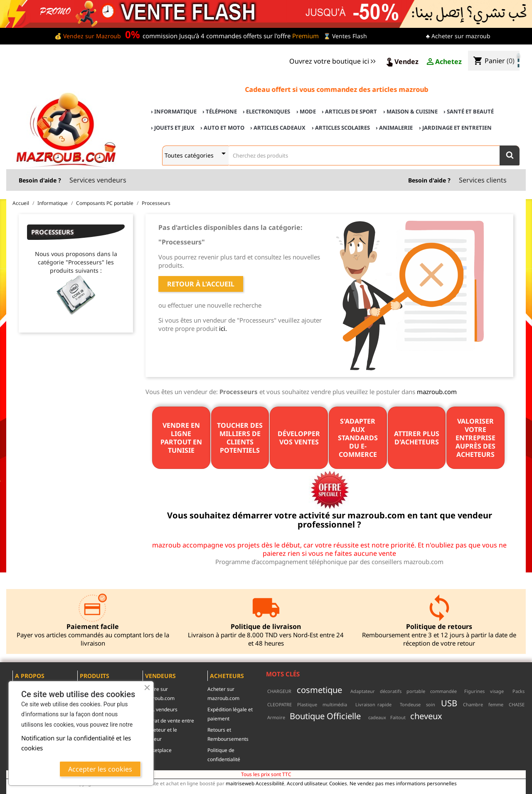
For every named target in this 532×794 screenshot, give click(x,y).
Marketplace (157, 750)
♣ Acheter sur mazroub (458, 36)
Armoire (276, 717)
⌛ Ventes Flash (345, 36)
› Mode (306, 111)
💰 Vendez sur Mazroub (88, 36)
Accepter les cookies (100, 769)
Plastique (307, 704)
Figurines (474, 691)
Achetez (443, 62)
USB (449, 703)
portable (416, 691)
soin (431, 704)
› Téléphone (220, 111)
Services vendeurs (98, 180)
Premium (305, 36)
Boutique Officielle (325, 716)
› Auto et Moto (222, 128)
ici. (223, 328)
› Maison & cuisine (410, 111)
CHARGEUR (279, 691)
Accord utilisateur (307, 783)
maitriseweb (240, 783)
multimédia (335, 704)
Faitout (398, 717)
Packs (518, 691)
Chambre (473, 704)
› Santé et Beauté (469, 111)
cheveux (426, 716)
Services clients (483, 180)
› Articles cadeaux (278, 128)
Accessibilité (270, 783)
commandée (443, 691)
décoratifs (391, 691)
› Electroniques (266, 111)
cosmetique (319, 690)
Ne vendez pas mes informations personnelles (403, 783)
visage (497, 691)
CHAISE (517, 704)
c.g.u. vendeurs (160, 709)
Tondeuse (410, 704)
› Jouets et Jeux (173, 128)
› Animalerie (394, 128)
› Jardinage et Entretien (455, 128)
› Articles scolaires (341, 128)
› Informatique (174, 111)
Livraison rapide (374, 704)
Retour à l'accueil (201, 284)
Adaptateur (363, 691)
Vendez (401, 62)
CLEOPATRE (280, 704)
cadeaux (377, 717)
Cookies (338, 783)
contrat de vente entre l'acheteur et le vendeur (168, 730)
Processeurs (52, 232)
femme (496, 704)
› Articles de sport (349, 111)
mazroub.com (437, 392)
